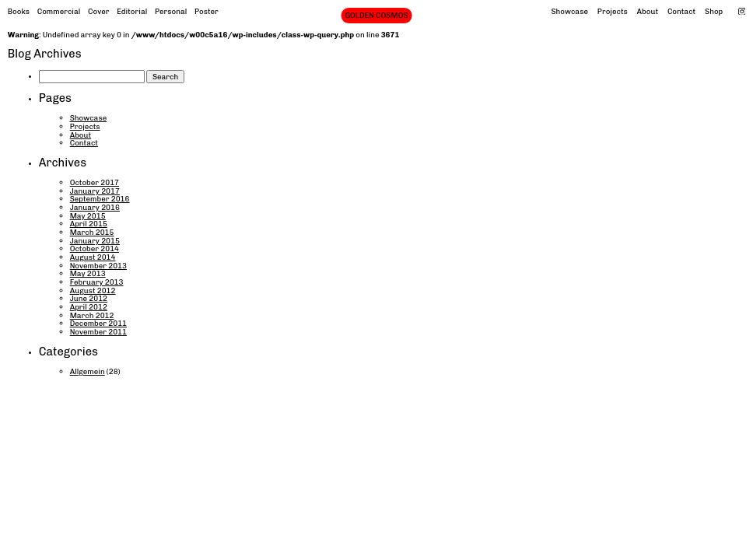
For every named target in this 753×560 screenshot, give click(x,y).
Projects (613, 11)
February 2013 (97, 282)
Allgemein (88, 371)
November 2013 (98, 266)
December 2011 (98, 323)
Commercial (59, 11)
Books (19, 11)
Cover (99, 11)
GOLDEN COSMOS (376, 15)
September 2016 (100, 199)
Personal (171, 11)
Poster (207, 11)
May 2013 (88, 273)
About (648, 11)
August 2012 (93, 290)
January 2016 (95, 207)
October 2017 (95, 182)
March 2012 (92, 315)
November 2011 (98, 332)
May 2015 (88, 216)
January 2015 (95, 241)
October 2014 (95, 248)
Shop (714, 11)
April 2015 (89, 224)
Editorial (132, 11)
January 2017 (95, 191)
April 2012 (89, 307)
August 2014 (93, 257)
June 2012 (89, 298)
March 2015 (92, 232)
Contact (681, 11)
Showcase (569, 11)
